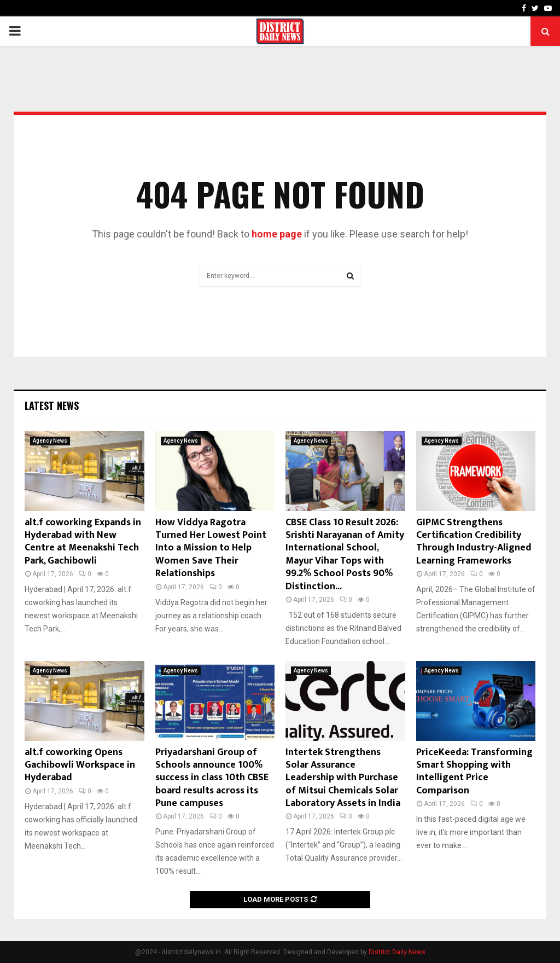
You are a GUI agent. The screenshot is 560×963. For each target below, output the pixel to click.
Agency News (50, 441)
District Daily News (397, 952)
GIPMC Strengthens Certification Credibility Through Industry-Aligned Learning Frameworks (474, 542)
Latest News (52, 405)
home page (277, 234)
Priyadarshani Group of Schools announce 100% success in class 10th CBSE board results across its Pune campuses (212, 778)
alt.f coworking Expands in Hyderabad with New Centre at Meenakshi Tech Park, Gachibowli (83, 542)
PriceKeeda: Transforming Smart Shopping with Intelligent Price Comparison (474, 771)
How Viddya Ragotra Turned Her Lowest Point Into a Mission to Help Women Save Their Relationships (211, 548)
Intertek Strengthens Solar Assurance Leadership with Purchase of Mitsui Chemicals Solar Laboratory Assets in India (343, 778)
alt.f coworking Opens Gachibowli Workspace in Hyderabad (80, 765)
